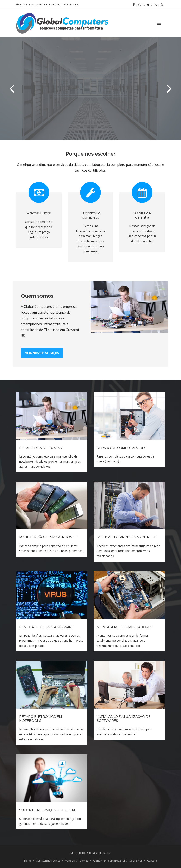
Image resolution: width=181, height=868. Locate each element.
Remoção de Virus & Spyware (46, 627)
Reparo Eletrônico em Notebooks (41, 719)
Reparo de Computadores (121, 448)
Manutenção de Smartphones (48, 537)
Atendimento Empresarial (109, 861)
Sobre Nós (136, 861)
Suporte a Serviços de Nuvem (47, 810)
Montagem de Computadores (124, 627)
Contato (152, 861)
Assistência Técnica (48, 861)
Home (28, 861)
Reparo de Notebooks (40, 448)
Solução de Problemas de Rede (127, 537)
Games (84, 861)
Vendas (70, 861)
